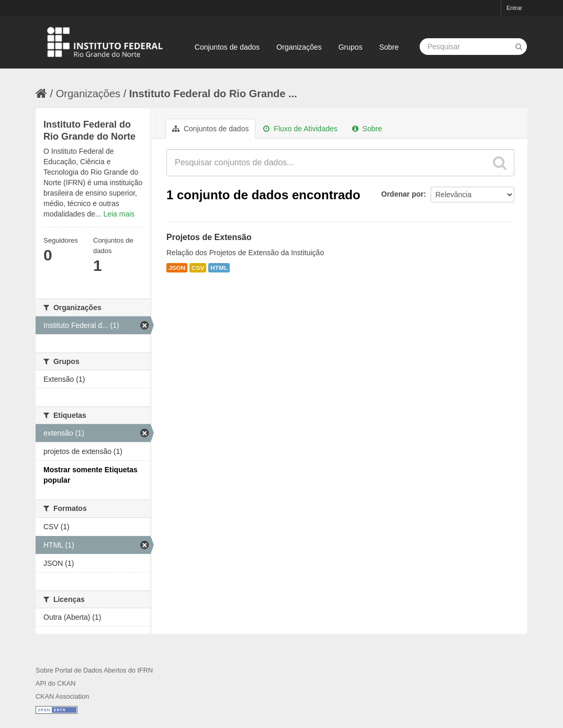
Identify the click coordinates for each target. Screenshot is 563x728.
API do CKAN (55, 684)
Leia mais (119, 214)
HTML (219, 268)
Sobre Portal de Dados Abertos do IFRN (94, 670)
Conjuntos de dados (227, 47)
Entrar (514, 8)
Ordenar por (403, 194)
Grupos (351, 47)
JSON (177, 268)
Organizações (299, 47)
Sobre (389, 47)
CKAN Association (62, 697)
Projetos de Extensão (209, 237)
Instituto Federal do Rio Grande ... (213, 94)
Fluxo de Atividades (300, 129)
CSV (198, 268)
